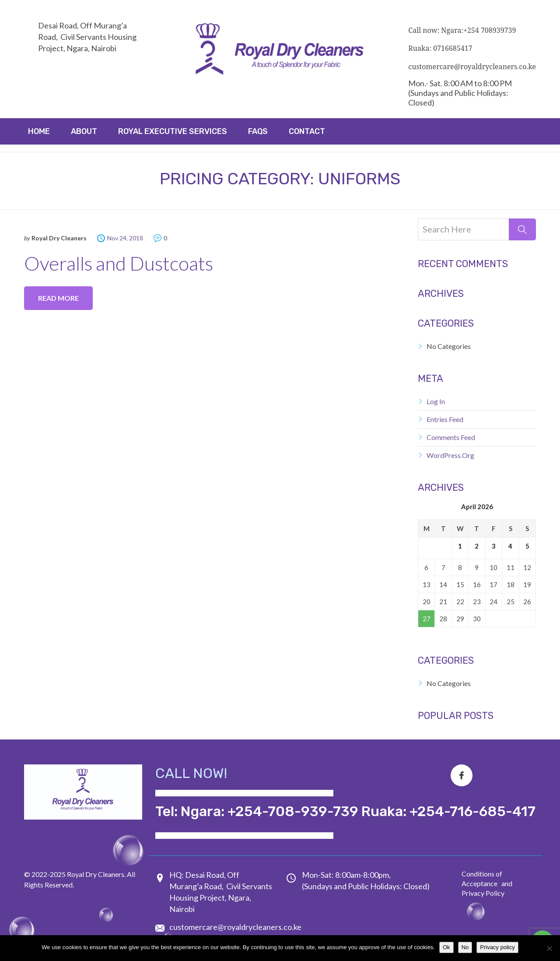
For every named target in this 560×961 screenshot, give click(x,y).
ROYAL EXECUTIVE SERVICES (173, 131)
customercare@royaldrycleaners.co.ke (235, 927)
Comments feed (451, 437)
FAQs (258, 131)
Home (39, 131)
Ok (446, 947)
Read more (58, 298)
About (84, 131)
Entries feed (445, 419)
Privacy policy (497, 947)
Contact (307, 131)
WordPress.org (450, 455)
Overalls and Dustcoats (119, 263)
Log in (436, 401)
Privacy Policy (483, 893)
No (465, 947)
